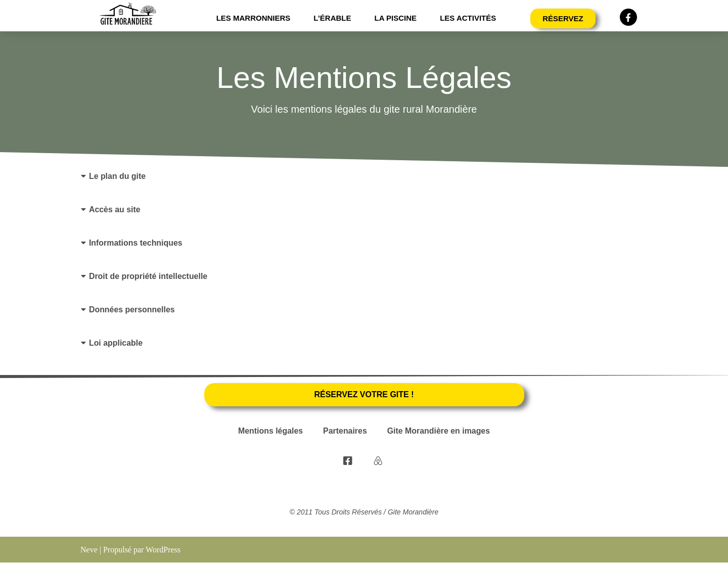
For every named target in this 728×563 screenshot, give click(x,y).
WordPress (163, 550)
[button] (364, 176)
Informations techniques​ (136, 243)
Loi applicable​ (116, 343)
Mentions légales (270, 432)
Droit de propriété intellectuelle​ (149, 276)
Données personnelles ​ (133, 310)
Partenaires (345, 432)
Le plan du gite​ (118, 176)
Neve (89, 550)
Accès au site (115, 209)
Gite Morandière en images (439, 432)
